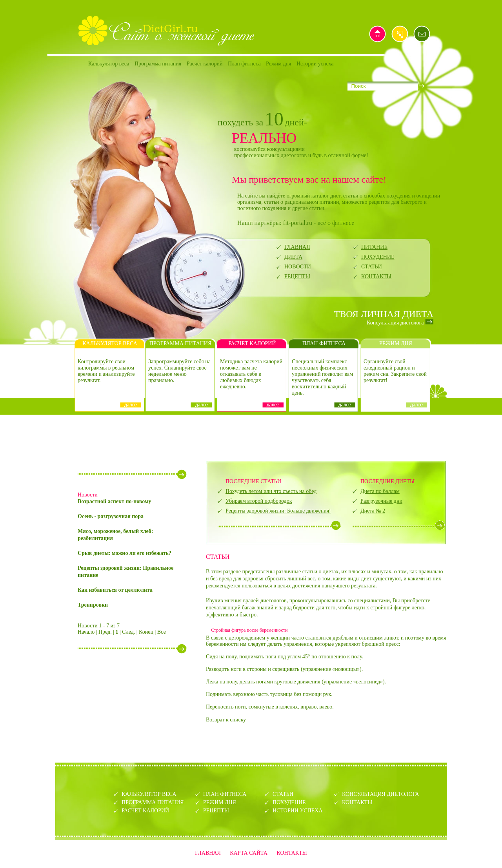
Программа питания (158, 64)
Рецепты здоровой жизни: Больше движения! (278, 511)
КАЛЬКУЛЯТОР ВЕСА (149, 794)
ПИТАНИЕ (374, 247)
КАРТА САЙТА (249, 853)
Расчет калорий (205, 64)
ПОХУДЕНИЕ (378, 257)
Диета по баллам (380, 491)
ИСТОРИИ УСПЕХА (298, 811)
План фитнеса (244, 64)
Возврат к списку (226, 720)
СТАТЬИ (372, 267)
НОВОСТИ (298, 267)
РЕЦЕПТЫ (297, 276)
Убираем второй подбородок (259, 501)
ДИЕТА (293, 257)
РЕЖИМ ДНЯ (220, 802)
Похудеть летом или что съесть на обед (271, 491)
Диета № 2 (373, 511)
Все (162, 632)
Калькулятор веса (109, 64)
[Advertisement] (251, 437)
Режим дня (278, 64)
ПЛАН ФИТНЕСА (225, 794)
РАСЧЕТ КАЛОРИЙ (145, 811)
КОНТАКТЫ (376, 276)
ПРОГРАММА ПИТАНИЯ (153, 802)
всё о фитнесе (336, 223)
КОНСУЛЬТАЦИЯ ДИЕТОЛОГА (380, 794)
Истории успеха (315, 64)
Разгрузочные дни (381, 501)
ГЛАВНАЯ (297, 247)
